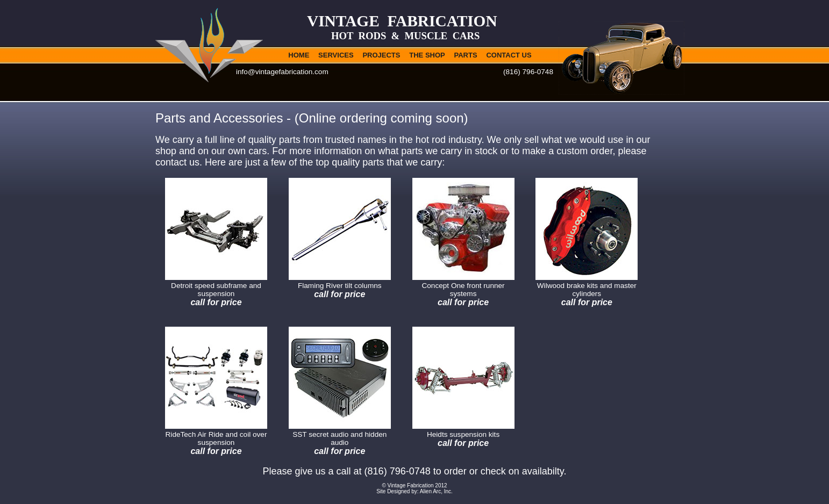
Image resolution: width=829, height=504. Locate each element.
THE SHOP (427, 55)
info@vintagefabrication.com (282, 72)
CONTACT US (509, 55)
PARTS (466, 55)
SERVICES (336, 55)
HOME (299, 55)
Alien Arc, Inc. (436, 491)
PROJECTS (381, 55)
